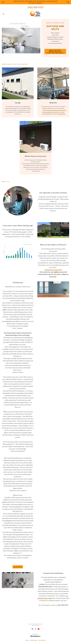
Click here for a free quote (53, 270)
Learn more (18, 567)
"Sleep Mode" (62, 114)
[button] (7, 14)
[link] (36, 14)
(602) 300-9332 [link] (35, 7)
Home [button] (27, 640)
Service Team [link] (42, 640)
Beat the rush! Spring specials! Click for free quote (55, 51)
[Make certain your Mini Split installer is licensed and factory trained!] (35, 2)
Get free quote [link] (34, 640)
